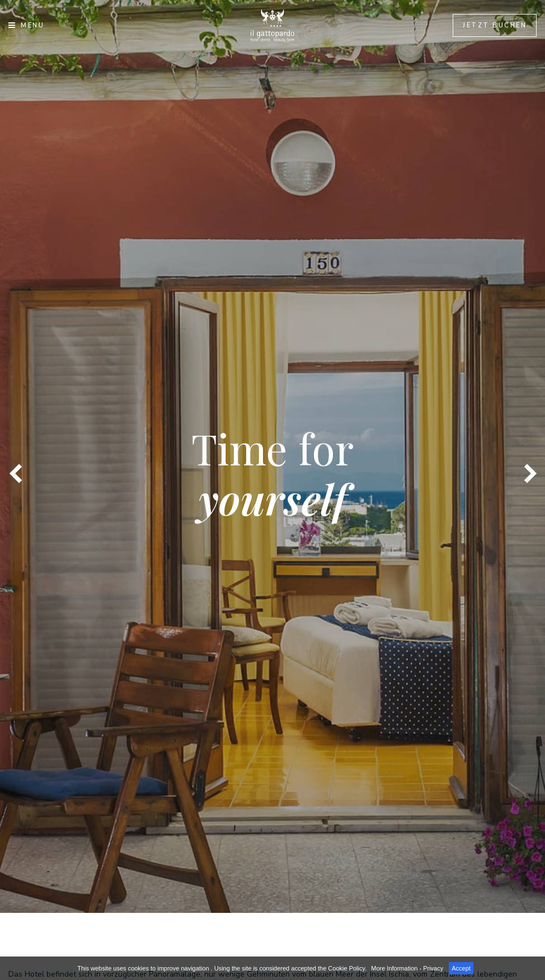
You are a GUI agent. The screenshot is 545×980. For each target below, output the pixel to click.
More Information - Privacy (407, 968)
